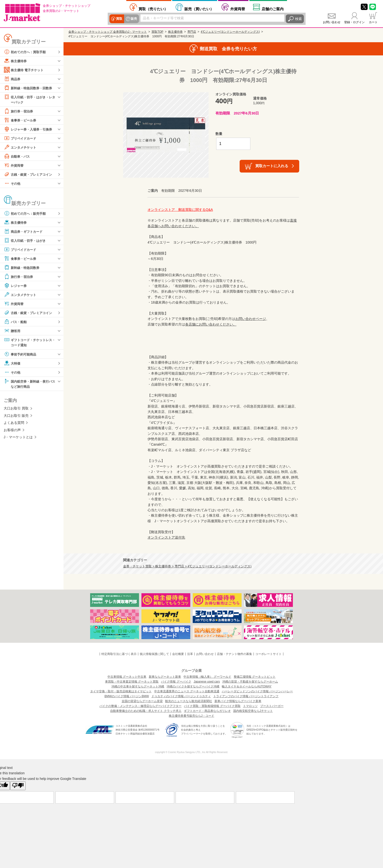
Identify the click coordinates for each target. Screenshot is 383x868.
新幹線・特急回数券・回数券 (30, 88)
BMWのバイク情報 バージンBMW (127, 696)
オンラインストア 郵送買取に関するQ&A (180, 210)
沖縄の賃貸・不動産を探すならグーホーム (250, 682)
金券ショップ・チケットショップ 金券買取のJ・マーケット (108, 32)
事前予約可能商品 (21, 355)
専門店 (192, 32)
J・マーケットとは (18, 438)
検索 (298, 19)
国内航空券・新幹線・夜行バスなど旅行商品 (30, 384)
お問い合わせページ (251, 319)
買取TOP (157, 32)
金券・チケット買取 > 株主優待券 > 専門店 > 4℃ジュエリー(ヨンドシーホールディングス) (187, 566)
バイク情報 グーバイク (176, 682)
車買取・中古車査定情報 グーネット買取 (132, 682)
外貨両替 (238, 9)
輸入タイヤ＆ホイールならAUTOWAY (247, 686)
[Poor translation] (18, 786)
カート (373, 22)
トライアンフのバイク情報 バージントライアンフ (246, 696)
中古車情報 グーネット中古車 (127, 677)
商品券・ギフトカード (24, 232)
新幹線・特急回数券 (23, 268)
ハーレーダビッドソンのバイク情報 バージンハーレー (257, 691)
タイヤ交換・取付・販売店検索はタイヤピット (121, 691)
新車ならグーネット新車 (165, 677)
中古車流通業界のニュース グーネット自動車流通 (187, 691)
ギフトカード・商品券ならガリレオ (207, 711)
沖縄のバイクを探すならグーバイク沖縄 (193, 686)
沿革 (190, 654)
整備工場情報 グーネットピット (255, 677)
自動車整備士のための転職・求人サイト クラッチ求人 (146, 711)
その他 (12, 184)
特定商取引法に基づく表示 (119, 654)
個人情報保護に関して (154, 654)
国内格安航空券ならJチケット (253, 711)
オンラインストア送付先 (166, 537)
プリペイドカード (21, 138)
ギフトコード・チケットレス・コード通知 (28, 342)
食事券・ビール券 (21, 120)
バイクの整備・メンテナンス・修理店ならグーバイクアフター (140, 706)
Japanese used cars (207, 682)
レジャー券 (16, 286)
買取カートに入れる (272, 166)
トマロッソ (250, 706)
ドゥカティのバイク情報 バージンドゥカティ (181, 696)
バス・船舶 (16, 322)
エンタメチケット (21, 147)
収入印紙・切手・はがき (26, 241)
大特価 (12, 364)
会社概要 (178, 654)
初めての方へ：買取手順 (26, 52)
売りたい (153, 9)
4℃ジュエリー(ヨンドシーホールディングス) (230, 32)
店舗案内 (273, 9)
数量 (219, 134)
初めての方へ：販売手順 (26, 214)
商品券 (12, 79)
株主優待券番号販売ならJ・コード (191, 716)
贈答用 (12, 331)
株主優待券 (16, 61)
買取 (119, 19)
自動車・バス (18, 156)
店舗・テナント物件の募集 (234, 654)
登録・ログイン (354, 22)
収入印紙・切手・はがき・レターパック (30, 99)
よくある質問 (14, 423)
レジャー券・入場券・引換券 (30, 129)
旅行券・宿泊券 (19, 111)
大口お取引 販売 (16, 416)
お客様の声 (12, 430)
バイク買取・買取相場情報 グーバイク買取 (212, 706)
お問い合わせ (332, 22)
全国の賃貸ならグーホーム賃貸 (142, 701)
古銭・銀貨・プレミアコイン (30, 174)
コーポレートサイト (268, 654)
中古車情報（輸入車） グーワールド (207, 677)
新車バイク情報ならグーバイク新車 (238, 701)
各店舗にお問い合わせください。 (211, 324)
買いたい (199, 9)
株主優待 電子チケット (25, 70)
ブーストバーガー (272, 706)
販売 (134, 19)
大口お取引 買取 (16, 409)
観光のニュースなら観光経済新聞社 (189, 701)
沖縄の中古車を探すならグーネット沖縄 (138, 686)
